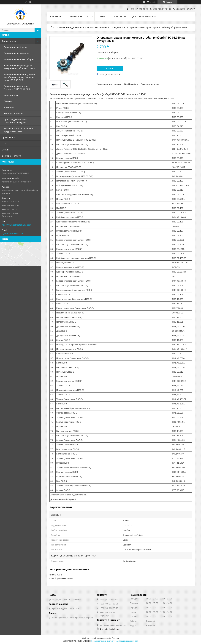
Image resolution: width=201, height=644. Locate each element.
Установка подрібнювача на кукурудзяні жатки (18, 130)
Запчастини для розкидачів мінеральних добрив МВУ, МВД (19, 67)
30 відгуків (151, 2)
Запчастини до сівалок (15, 47)
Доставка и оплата (11, 156)
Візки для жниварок (14, 113)
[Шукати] (38, 30)
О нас (5, 144)
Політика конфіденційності (127, 641)
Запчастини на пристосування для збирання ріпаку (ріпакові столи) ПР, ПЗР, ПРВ (19, 77)
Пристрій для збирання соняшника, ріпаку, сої (15, 121)
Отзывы (6, 150)
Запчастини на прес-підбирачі (19, 59)
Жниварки (9, 107)
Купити (110, 68)
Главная (56, 16)
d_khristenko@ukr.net (12, 233)
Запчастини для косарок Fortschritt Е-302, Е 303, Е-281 (17, 88)
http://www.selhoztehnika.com (16, 225)
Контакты (120, 16)
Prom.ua (115, 638)
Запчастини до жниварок (17, 53)
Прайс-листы (8, 137)
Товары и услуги (10, 41)
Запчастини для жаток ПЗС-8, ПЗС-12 (106, 27)
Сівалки (8, 101)
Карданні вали (11, 95)
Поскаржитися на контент (102, 641)
